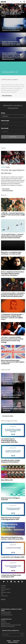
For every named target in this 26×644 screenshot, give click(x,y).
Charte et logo (4, 596)
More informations (6, 96)
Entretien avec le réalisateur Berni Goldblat (12, 383)
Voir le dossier (5, 189)
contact (9, 641)
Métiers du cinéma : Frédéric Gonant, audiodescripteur (12, 396)
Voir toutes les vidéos (7, 416)
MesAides (3, 621)
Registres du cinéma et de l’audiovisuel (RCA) (11, 625)
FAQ (2, 594)
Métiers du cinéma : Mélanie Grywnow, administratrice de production (12, 409)
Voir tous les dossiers (7, 191)
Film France (4, 622)
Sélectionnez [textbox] (5, 116)
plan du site (16, 641)
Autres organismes (6, 589)
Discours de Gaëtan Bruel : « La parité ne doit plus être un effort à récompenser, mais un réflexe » (12, 43)
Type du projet (5, 128)
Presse (3, 591)
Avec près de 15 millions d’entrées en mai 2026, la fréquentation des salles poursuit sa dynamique (13, 29)
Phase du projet (5, 121)
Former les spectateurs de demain (13, 172)
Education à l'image (6, 592)
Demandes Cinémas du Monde (8, 626)
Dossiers (3, 587)
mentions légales (13, 642)
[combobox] (13, 116)
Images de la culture (6, 623)
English (3, 600)
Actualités (3, 586)
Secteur (3, 113)
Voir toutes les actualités (8, 72)
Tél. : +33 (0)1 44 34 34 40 (7, 615)
